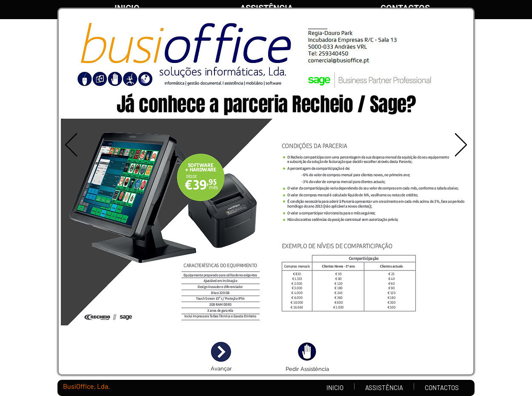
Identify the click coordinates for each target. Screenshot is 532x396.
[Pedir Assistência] (307, 369)
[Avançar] (221, 369)
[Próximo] (461, 145)
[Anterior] (71, 145)
